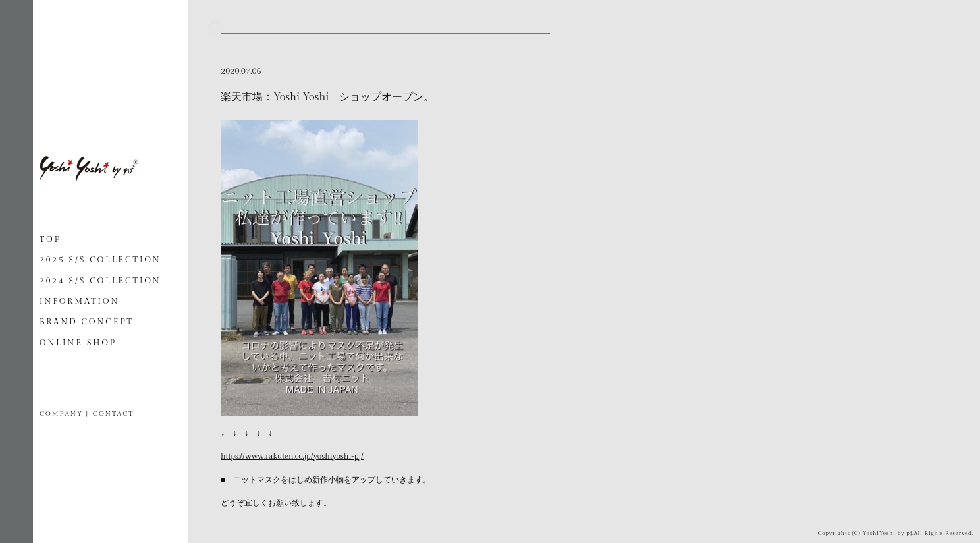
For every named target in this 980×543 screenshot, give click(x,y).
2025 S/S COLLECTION (100, 260)
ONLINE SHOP (78, 343)
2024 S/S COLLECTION (100, 281)
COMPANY (61, 414)
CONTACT (113, 414)
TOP (50, 239)
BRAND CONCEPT (87, 322)
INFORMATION (79, 301)
